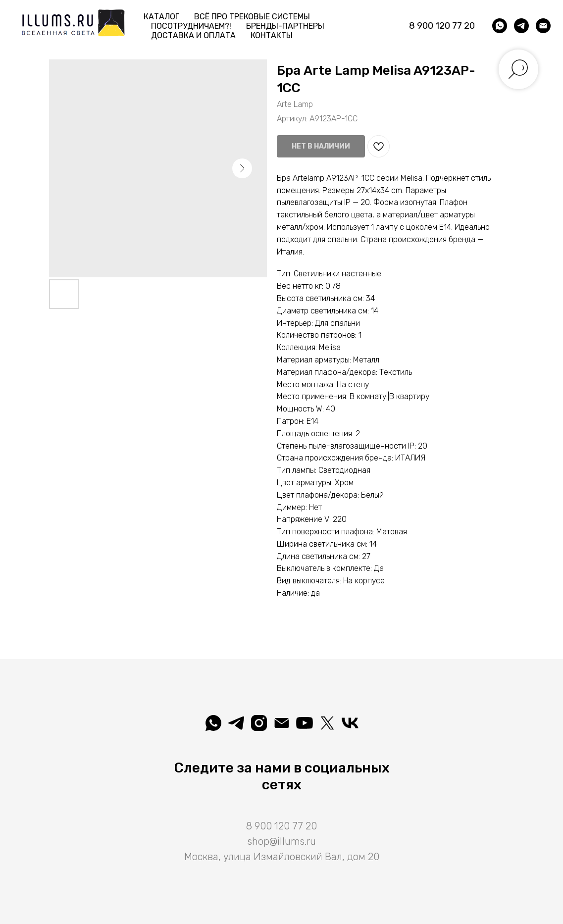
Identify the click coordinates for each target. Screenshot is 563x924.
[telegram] (521, 26)
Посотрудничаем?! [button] (191, 26)
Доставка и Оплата (193, 35)
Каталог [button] (161, 17)
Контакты (272, 35)
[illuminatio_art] (259, 723)
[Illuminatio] (305, 723)
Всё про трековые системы (252, 17)
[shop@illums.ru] (543, 26)
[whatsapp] (500, 26)
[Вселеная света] (350, 723)
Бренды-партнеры (285, 26)
